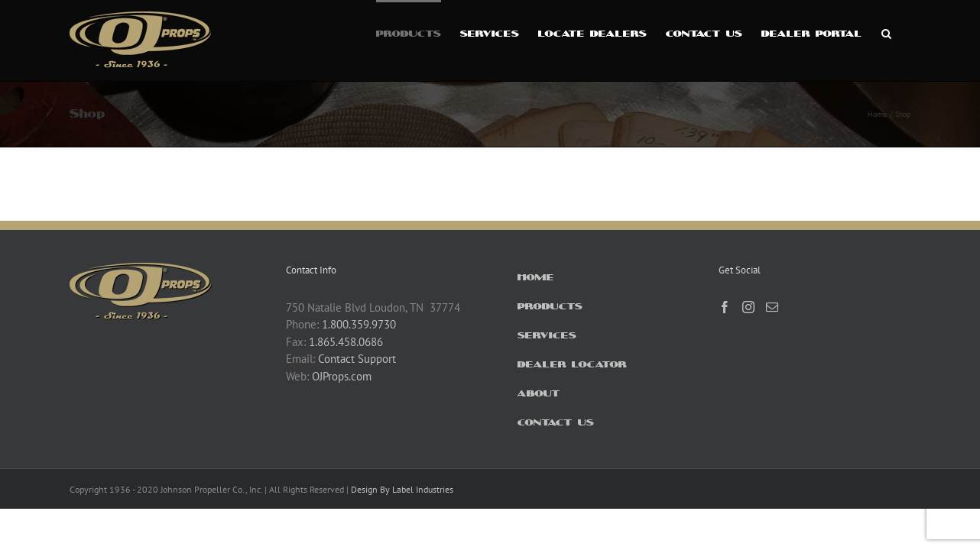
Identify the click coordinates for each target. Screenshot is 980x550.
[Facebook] (725, 307)
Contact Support (357, 359)
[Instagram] (748, 307)
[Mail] (772, 307)
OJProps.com (342, 376)
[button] (905, 32)
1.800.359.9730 (359, 324)
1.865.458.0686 (346, 342)
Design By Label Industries (402, 489)
